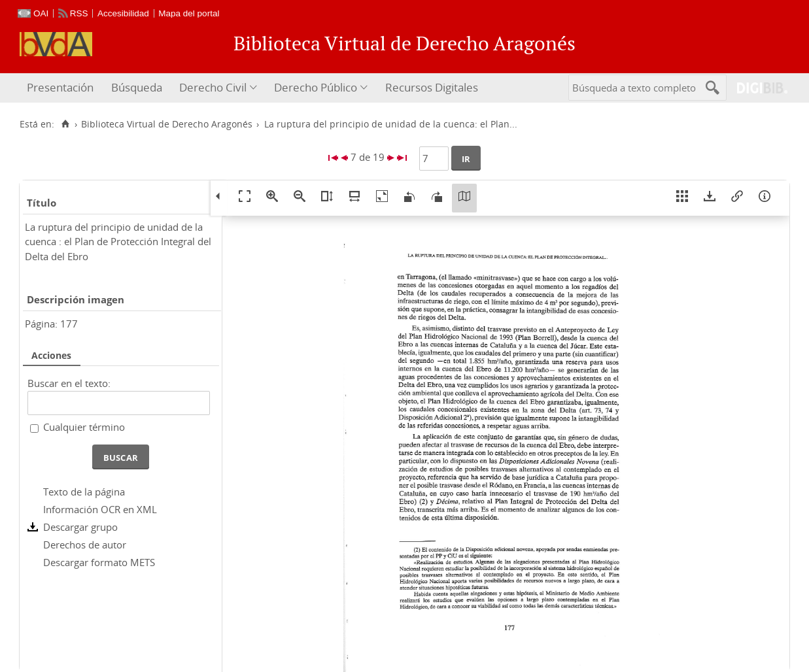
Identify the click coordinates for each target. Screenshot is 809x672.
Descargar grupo (80, 527)
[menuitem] (62, 88)
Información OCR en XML (100, 509)
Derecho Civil (213, 87)
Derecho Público (316, 87)
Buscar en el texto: (69, 383)
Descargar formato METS (99, 562)
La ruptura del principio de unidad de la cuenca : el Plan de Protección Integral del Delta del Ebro (118, 242)
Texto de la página (84, 492)
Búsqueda (137, 87)
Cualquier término (84, 427)
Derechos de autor (85, 545)
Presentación (60, 87)
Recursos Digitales (432, 87)
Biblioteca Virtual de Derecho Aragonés (167, 124)
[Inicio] (65, 124)
